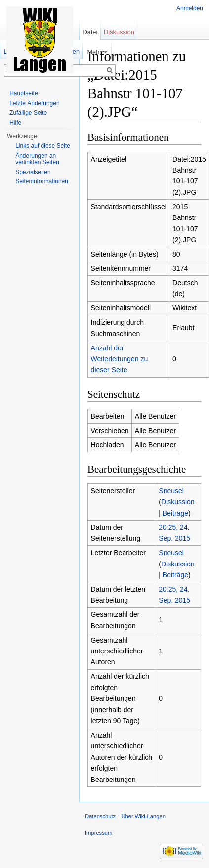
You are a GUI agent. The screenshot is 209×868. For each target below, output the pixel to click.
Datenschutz (100, 816)
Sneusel (171, 491)
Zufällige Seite (28, 113)
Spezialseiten (33, 172)
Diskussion (178, 502)
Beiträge (175, 513)
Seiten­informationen (42, 181)
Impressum (99, 833)
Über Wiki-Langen (143, 816)
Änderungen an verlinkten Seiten (37, 159)
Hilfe (15, 123)
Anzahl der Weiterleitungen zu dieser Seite (120, 359)
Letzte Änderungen (34, 103)
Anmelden (190, 8)
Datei (90, 32)
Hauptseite (23, 93)
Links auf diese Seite (43, 146)
